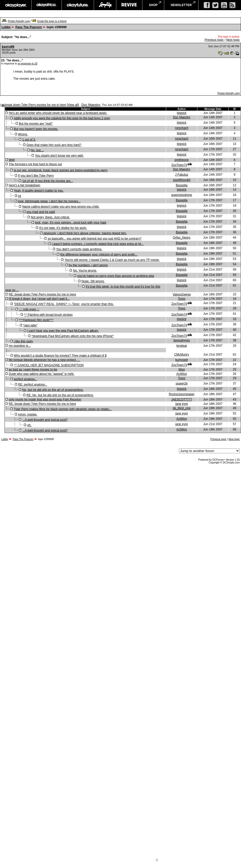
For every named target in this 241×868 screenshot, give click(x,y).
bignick (182, 113)
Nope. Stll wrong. (93, 281)
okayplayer (16, 5)
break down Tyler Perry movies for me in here (35, 105)
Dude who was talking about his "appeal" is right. (41, 374)
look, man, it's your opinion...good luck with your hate (71, 223)
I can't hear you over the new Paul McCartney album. (63, 331)
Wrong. (23, 134)
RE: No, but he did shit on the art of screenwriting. (60, 395)
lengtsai (182, 346)
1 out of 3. (29, 140)
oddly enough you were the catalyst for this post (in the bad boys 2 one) (62, 118)
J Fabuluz (182, 175)
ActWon (182, 374)
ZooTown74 (179, 165)
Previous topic (214, 40)
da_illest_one (182, 408)
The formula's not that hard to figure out (35, 164)
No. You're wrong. (85, 271)
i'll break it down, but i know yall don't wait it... (39, 299)
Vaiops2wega (182, 294)
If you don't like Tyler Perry (36, 176)
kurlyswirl (182, 360)
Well (12, 160)
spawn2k (182, 383)
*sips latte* (30, 325)
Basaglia (182, 185)
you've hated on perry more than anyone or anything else (116, 276)
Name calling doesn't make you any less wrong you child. (61, 207)
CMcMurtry (182, 355)
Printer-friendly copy (19, 21)
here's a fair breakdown (24, 185)
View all (73, 105)
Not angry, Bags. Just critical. (50, 217)
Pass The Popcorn (29, 27)
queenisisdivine (182, 195)
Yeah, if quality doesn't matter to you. (39, 191)
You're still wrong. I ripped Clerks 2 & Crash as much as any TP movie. (112, 260)
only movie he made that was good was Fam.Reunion (45, 399)
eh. (30, 425)
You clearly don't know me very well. (59, 156)
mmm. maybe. (28, 414)
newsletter (181, 5)
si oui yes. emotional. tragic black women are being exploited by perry (61, 170)
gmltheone (182, 160)
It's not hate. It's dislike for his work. (63, 228)
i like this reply (23, 341)
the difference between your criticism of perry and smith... (99, 255)
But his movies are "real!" (36, 124)
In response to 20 (28, 64)
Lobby (6, 27)
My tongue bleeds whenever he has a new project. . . (44, 360)
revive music (129, 5)
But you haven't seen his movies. (36, 129)
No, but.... (37, 150)
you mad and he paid (41, 212)
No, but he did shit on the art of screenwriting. (53, 390)
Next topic (233, 40)
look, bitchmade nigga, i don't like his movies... (49, 201)
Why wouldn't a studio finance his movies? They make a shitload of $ (60, 356)
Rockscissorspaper (182, 394)
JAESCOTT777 (182, 399)
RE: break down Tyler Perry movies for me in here (42, 294)
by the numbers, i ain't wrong (88, 265)
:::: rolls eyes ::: (29, 309)
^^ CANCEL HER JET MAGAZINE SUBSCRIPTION (49, 365)
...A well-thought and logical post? (45, 420)
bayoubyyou (182, 340)
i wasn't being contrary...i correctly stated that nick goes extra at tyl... (98, 244)
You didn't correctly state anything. (79, 249)
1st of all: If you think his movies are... (48, 181)
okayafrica (47, 5)
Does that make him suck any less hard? (54, 145)
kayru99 (8, 47)
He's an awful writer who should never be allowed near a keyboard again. (58, 113)
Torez (182, 299)
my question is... (20, 346)
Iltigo (182, 370)
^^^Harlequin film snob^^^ (36, 320)
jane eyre (182, 404)
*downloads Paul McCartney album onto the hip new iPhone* (73, 336)
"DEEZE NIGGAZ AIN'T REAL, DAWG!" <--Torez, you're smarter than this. (64, 304)
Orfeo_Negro (182, 238)
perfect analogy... (25, 379)
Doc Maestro (91, 105)
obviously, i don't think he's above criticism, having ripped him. (85, 233)
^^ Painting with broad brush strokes (48, 315)
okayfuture (78, 5)
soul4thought (182, 180)
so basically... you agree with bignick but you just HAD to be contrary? (95, 239)
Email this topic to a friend (52, 21)
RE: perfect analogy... (33, 385)
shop (153, 5)
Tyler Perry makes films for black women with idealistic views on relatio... (63, 409)
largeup (105, 5)
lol (20, 196)
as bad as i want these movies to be (33, 370)
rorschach (182, 128)
